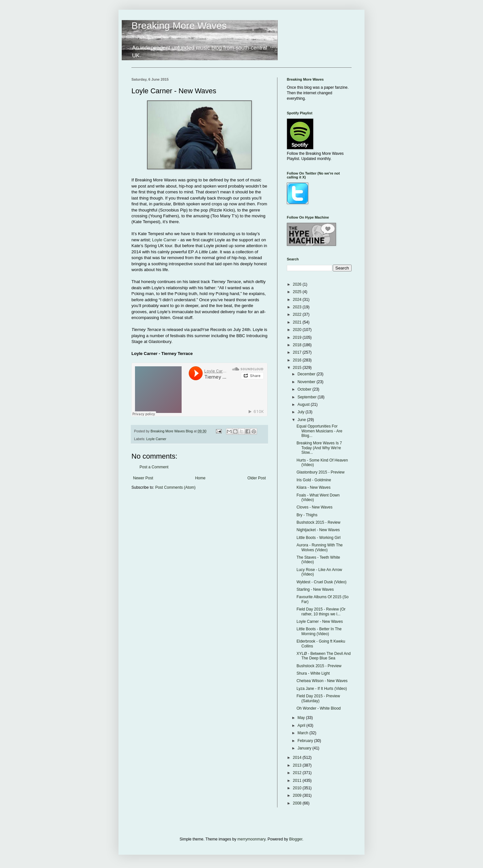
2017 (298, 352)
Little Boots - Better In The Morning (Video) (319, 631)
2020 (298, 330)
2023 (298, 307)
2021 (298, 322)
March (303, 733)
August (304, 405)
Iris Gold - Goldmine (314, 480)
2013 (298, 765)
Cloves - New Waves (315, 507)
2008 (298, 803)
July (302, 412)
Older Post (257, 478)
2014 (298, 758)
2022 (298, 314)
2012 (298, 773)
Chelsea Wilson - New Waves (322, 681)
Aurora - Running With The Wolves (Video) (320, 547)
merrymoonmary (251, 839)
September (308, 397)
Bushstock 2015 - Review (318, 522)
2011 (298, 781)
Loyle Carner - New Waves (320, 622)
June (302, 420)
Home (200, 478)
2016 (298, 360)
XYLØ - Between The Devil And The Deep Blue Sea (324, 656)
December (307, 374)
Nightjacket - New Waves (318, 530)
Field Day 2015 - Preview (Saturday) (318, 698)
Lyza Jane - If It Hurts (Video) (322, 689)
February (306, 741)
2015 (298, 368)
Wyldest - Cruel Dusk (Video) (321, 582)
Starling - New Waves (315, 589)
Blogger (296, 839)
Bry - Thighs (307, 515)
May (302, 718)
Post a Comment (154, 467)
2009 (298, 795)
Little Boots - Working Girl (319, 538)
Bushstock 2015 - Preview (319, 666)
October (305, 389)
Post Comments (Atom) (175, 487)
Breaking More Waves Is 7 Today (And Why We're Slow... (319, 448)
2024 (298, 300)
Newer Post (143, 478)
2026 (298, 284)
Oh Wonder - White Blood (319, 708)
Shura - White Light (313, 673)
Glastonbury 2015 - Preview (320, 472)
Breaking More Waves (179, 25)
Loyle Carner (164, 240)
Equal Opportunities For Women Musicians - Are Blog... (320, 431)
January (305, 748)
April (302, 725)
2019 (298, 337)
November (307, 382)
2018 (298, 345)
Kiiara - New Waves (314, 487)
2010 (298, 788)
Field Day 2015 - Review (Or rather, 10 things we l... (321, 611)
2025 (298, 292)
